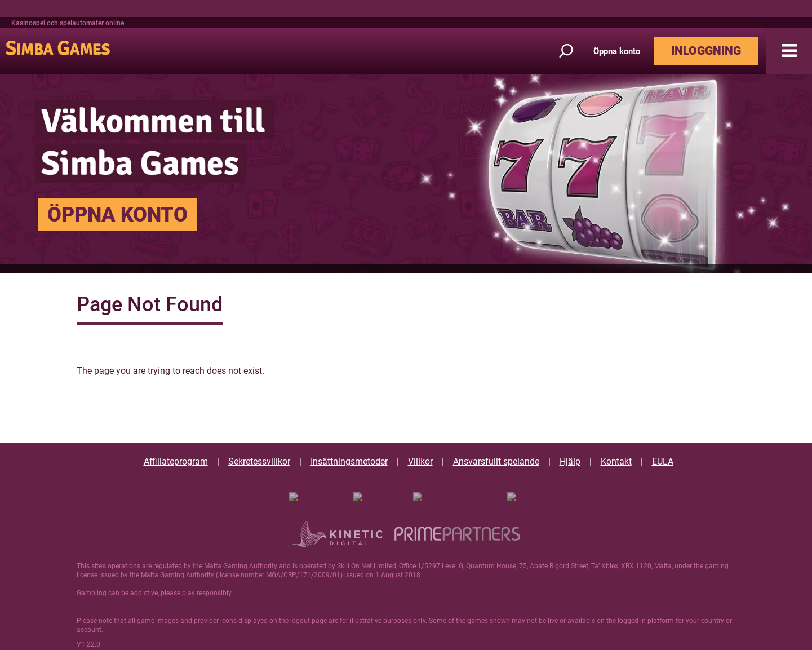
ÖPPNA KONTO (117, 215)
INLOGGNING (706, 51)
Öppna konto (617, 51)
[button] (789, 51)
